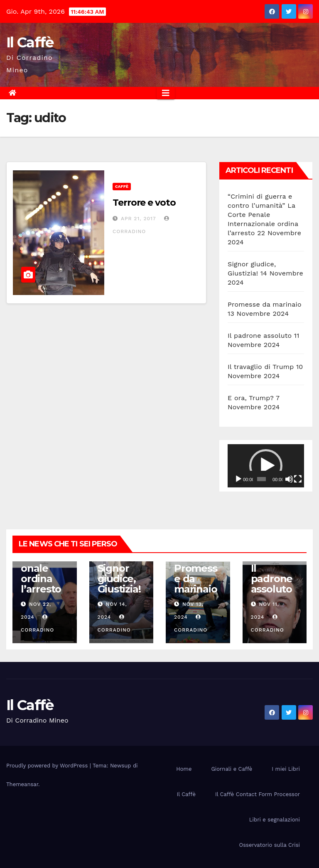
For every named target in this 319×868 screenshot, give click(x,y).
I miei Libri (286, 769)
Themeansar (22, 784)
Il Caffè (30, 42)
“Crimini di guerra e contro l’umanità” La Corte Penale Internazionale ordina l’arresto (263, 215)
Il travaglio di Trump (261, 367)
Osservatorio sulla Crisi (270, 845)
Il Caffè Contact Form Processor (258, 794)
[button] (266, 466)
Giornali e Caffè (232, 769)
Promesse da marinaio (265, 304)
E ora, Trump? (251, 398)
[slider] (261, 479)
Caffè (122, 186)
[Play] (238, 479)
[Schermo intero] (298, 479)
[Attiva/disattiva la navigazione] (166, 93)
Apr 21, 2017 (139, 219)
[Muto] (289, 479)
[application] (266, 466)
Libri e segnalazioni (275, 820)
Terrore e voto (144, 203)
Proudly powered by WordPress (48, 766)
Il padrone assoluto (260, 336)
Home (184, 769)
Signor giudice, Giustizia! (119, 579)
